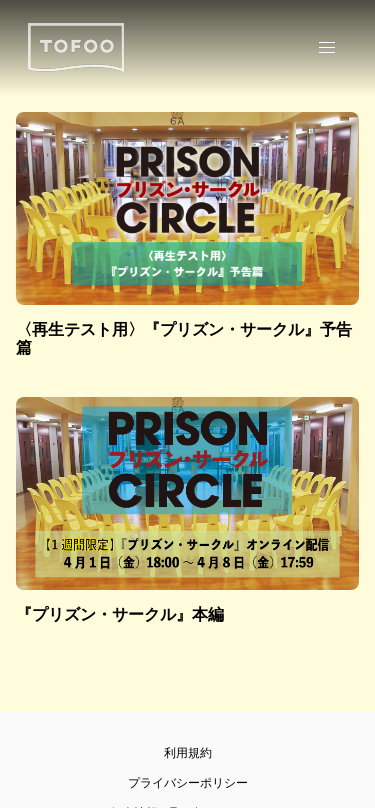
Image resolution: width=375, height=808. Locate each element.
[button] (327, 48)
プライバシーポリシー (188, 783)
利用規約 (188, 753)
